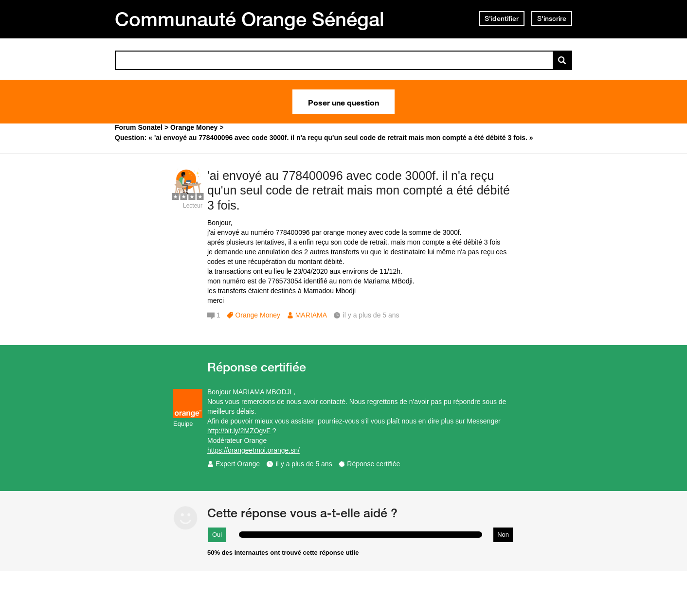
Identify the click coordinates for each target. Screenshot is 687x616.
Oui (217, 535)
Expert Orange (238, 464)
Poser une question (343, 102)
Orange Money (258, 315)
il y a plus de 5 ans (304, 464)
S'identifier (502, 18)
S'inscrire (552, 18)
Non (503, 535)
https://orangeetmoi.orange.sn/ (253, 450)
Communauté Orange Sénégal (250, 19)
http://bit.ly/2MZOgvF (239, 431)
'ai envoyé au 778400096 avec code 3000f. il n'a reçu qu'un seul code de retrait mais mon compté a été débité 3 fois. (359, 191)
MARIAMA (311, 315)
